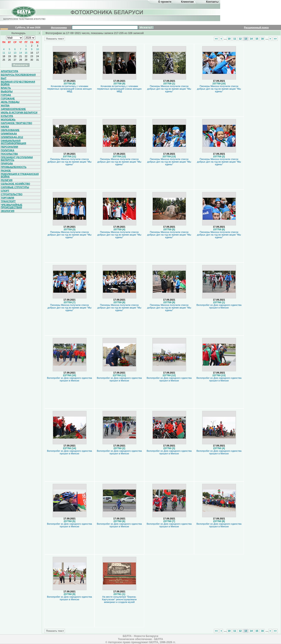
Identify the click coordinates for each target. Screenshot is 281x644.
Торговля (7, 198)
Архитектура (10, 71)
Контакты (212, 2)
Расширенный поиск (256, 27)
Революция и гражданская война (20, 175)
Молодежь (8, 120)
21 (21, 56)
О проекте (165, 2)
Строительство (12, 194)
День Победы (10, 102)
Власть (6, 88)
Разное (6, 171)
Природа (7, 163)
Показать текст (55, 39)
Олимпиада (9, 134)
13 (15, 53)
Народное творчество (16, 123)
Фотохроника (59, 27)
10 (38, 49)
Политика (8, 150)
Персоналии (9, 147)
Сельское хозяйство (15, 184)
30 (32, 60)
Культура (7, 116)
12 (9, 53)
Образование (10, 130)
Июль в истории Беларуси (19, 112)
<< (216, 39)
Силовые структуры (15, 187)
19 (9, 56)
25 (4, 60)
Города (6, 95)
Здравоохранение (13, 109)
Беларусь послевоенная (18, 75)
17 (38, 53)
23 (32, 56)
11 (4, 53)
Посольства (9, 154)
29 (26, 60)
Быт (4, 78)
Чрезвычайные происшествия (12, 206)
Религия (7, 180)
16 (32, 53)
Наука (5, 127)
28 (21, 60)
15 (26, 53)
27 (15, 60)
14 (21, 53)
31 (38, 60)
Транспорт (8, 201)
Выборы (7, 91)
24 (38, 56)
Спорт (5, 191)
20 (15, 56)
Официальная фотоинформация (14, 142)
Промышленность (14, 167)
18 (4, 56)
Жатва (5, 105)
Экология (8, 211)
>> (275, 39)
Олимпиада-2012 (12, 137)
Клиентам (187, 2)
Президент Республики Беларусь (17, 159)
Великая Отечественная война (18, 83)
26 (9, 60)
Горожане (8, 98)
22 (26, 56)
